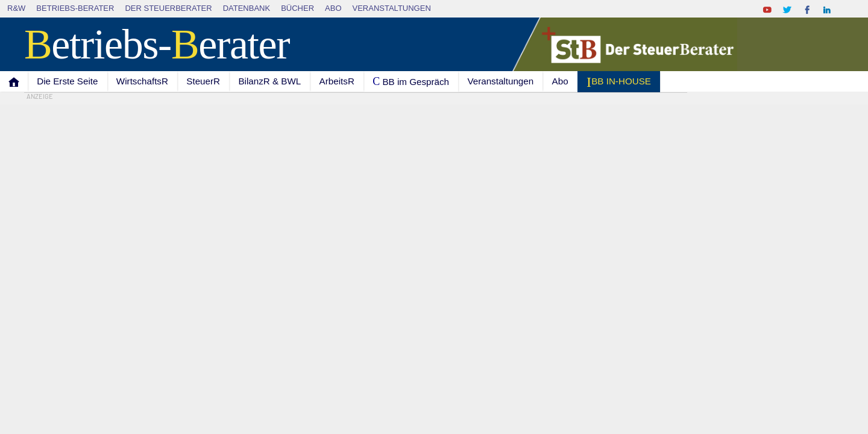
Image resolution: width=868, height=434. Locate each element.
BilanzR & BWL (269, 81)
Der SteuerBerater (168, 8)
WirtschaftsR (142, 81)
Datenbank (247, 8)
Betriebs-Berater (75, 8)
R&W (16, 8)
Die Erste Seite (67, 81)
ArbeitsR (337, 81)
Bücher (297, 8)
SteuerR (203, 81)
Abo (333, 8)
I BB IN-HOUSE (619, 82)
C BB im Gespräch (411, 81)
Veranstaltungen (392, 8)
